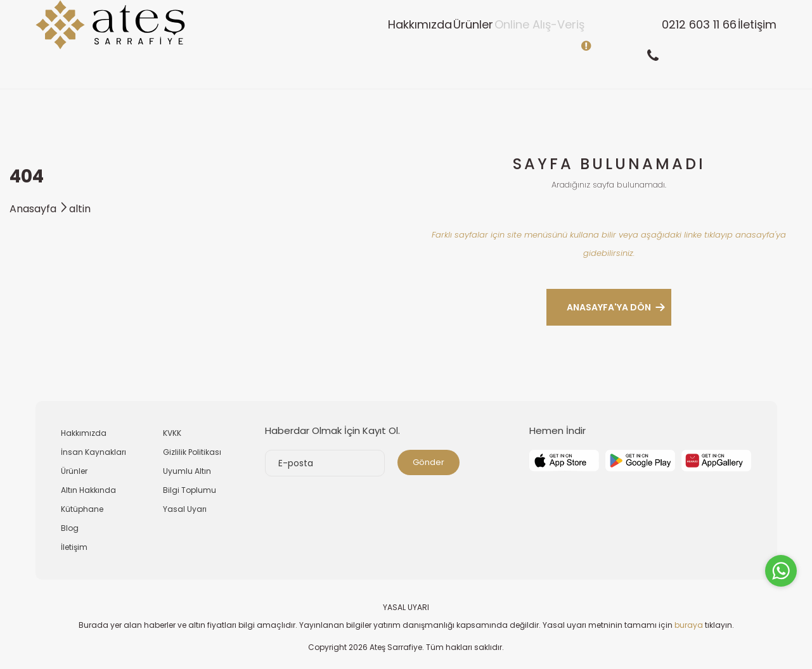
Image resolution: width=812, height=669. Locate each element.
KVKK (172, 433)
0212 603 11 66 (669, 44)
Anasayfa (39, 209)
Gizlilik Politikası (192, 452)
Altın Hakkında (88, 490)
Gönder (429, 462)
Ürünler (402, 44)
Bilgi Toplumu (190, 490)
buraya (689, 625)
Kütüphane (82, 509)
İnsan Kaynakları (93, 452)
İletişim (747, 44)
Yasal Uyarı (185, 509)
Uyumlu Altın (187, 471)
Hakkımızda (329, 44)
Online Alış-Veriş (489, 44)
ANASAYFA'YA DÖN (609, 307)
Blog (70, 528)
